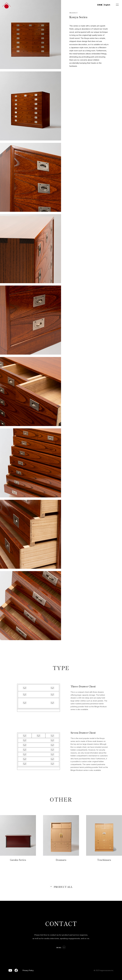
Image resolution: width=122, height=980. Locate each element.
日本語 (100, 5)
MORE (59, 947)
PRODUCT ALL (63, 887)
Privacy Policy (28, 970)
